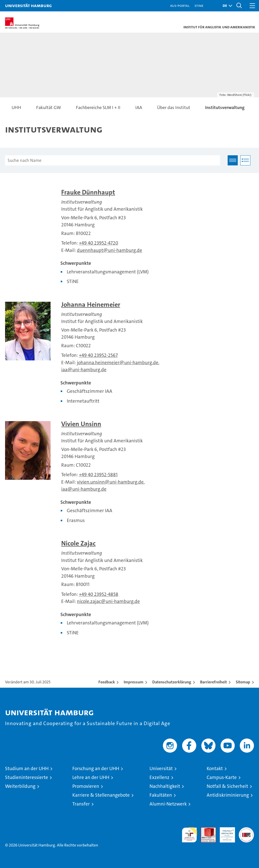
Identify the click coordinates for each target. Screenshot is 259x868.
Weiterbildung (20, 786)
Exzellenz (159, 777)
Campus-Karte (222, 777)
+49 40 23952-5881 (98, 475)
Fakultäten (161, 795)
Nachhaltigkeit (165, 786)
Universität (161, 768)
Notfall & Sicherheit (227, 786)
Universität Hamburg (28, 5)
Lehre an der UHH (91, 777)
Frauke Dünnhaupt (88, 192)
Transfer (81, 804)
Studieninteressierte (27, 777)
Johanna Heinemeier (91, 305)
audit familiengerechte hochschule (189, 835)
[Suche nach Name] (113, 160)
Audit (206, 830)
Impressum (134, 682)
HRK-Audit (225, 833)
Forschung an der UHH (96, 768)
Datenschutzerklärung (172, 682)
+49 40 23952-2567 (98, 355)
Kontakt (215, 768)
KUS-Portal (180, 5)
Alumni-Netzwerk (168, 804)
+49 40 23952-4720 (99, 243)
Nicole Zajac (78, 543)
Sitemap (243, 682)
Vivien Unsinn (81, 424)
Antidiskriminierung (228, 795)
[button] (226, 6)
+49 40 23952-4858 (99, 594)
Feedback (107, 682)
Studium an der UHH (27, 768)
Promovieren (86, 786)
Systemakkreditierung (246, 830)
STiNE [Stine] (199, 5)
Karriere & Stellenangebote (101, 795)
